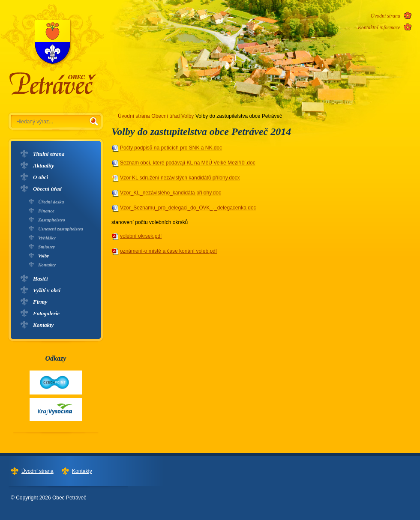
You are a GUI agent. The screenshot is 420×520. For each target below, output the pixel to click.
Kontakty (47, 265)
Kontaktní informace (379, 27)
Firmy (40, 302)
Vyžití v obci (47, 290)
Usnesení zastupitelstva (61, 229)
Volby (43, 256)
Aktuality (43, 166)
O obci (40, 177)
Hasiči (40, 279)
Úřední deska (51, 202)
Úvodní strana (385, 16)
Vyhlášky (47, 238)
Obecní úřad (47, 189)
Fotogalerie (46, 313)
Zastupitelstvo (52, 220)
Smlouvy (46, 247)
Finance (46, 211)
